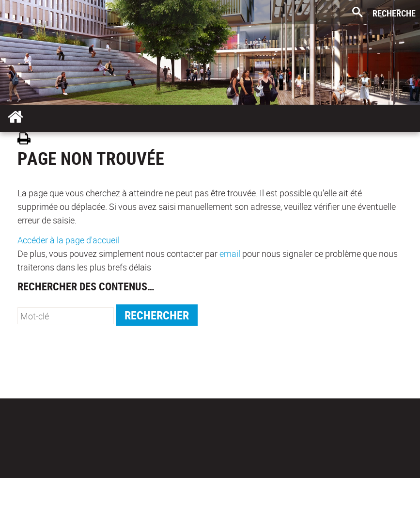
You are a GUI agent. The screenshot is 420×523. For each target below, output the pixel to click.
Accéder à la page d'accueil (68, 240)
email (230, 254)
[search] (66, 316)
